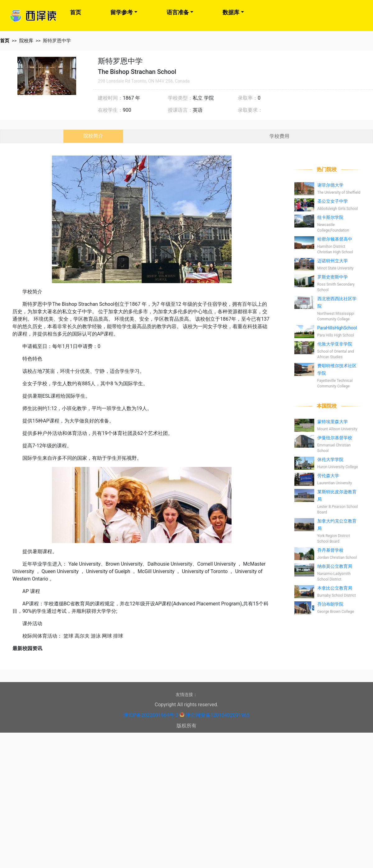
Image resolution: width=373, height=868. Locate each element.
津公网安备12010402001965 (218, 715)
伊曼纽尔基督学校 (335, 438)
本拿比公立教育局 (335, 588)
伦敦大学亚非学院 (335, 344)
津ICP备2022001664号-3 (151, 715)
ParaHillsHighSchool (337, 328)
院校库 (26, 41)
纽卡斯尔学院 (330, 217)
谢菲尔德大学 (330, 185)
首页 (76, 12)
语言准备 (178, 12)
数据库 (231, 12)
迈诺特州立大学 (333, 261)
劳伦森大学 (328, 476)
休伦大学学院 (330, 459)
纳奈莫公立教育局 (335, 566)
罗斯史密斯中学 (333, 277)
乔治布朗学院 (330, 604)
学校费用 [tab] (279, 136)
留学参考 (122, 12)
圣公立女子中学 (333, 201)
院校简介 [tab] (93, 136)
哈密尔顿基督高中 (335, 239)
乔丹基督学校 (330, 550)
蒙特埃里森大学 (333, 422)
